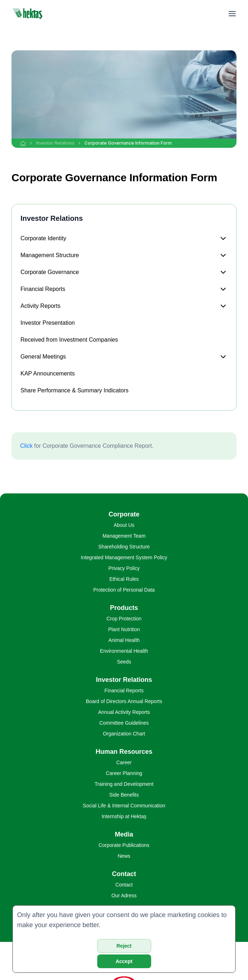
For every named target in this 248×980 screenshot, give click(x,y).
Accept (124, 961)
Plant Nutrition (124, 629)
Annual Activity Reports (124, 712)
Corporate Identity (43, 238)
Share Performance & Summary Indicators (75, 390)
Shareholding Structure (124, 547)
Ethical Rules (124, 579)
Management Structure (50, 255)
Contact (124, 874)
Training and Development (124, 784)
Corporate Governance (50, 272)
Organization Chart (124, 734)
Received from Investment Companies (69, 340)
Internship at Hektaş (124, 816)
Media (124, 834)
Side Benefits (124, 795)
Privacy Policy (124, 568)
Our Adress (124, 895)
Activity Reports (40, 306)
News (124, 856)
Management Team (124, 536)
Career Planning (124, 773)
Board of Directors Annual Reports (124, 701)
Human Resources (124, 752)
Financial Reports (43, 289)
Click (26, 446)
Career (124, 762)
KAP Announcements (48, 373)
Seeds (124, 662)
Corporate (124, 514)
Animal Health (124, 640)
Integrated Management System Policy (124, 557)
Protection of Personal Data (124, 590)
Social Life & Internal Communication (124, 806)
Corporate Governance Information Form (128, 143)
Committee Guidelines (124, 723)
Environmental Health (124, 651)
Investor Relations (55, 143)
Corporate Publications (124, 845)
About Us (124, 525)
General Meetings (43, 357)
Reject (124, 946)
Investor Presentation (48, 323)
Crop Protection (124, 619)
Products (124, 608)
